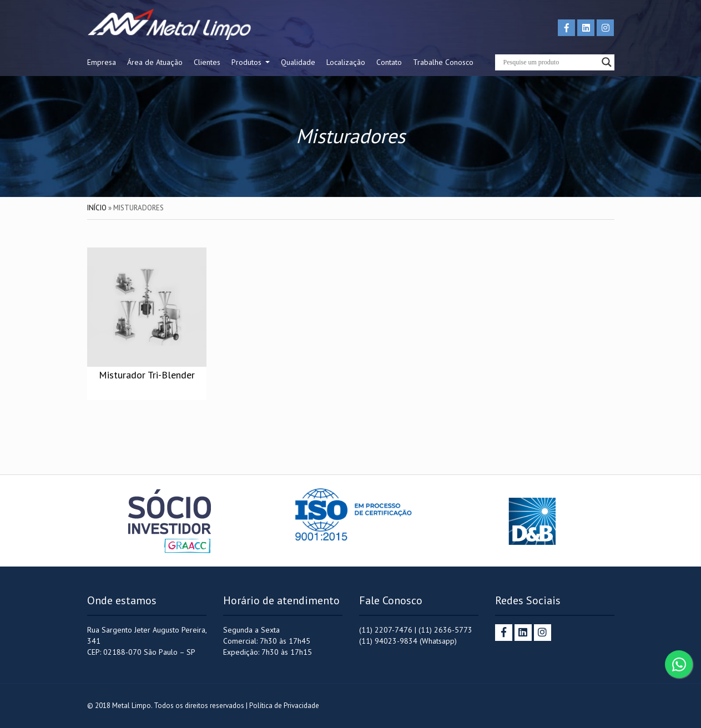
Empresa (102, 62)
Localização (346, 62)
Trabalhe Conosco (443, 62)
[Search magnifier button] (607, 62)
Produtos (248, 62)
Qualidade (298, 62)
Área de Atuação (155, 62)
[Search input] (550, 62)
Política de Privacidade (284, 706)
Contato (389, 62)
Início (97, 208)
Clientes (207, 62)
